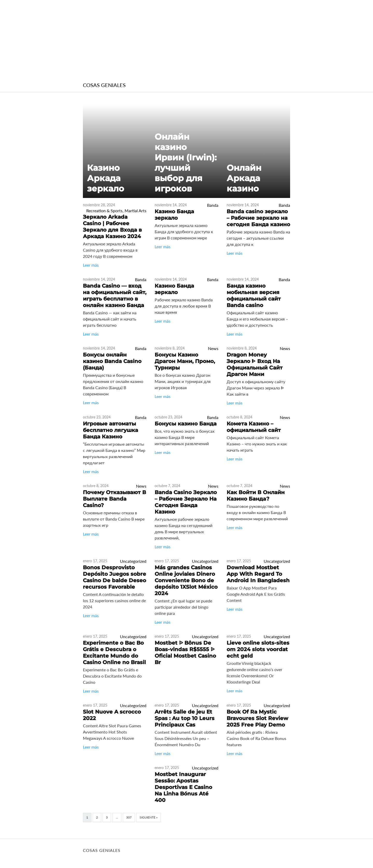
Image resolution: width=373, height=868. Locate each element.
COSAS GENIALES (104, 85)
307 (129, 817)
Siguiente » (149, 817)
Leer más (91, 265)
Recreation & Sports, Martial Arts (116, 211)
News (213, 348)
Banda (213, 205)
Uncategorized (133, 561)
